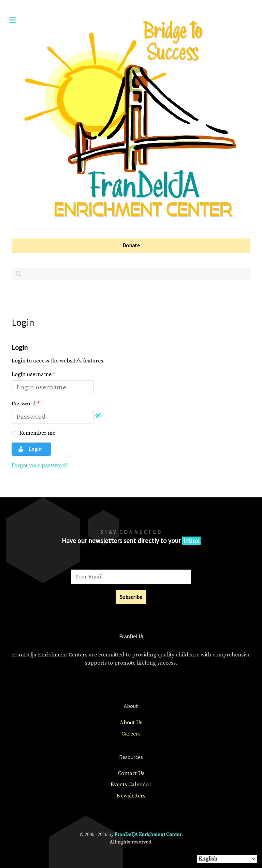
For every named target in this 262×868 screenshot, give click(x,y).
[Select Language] (227, 859)
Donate (131, 245)
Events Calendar (131, 785)
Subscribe (131, 597)
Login (30, 449)
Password (25, 404)
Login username (33, 374)
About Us (131, 723)
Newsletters (131, 796)
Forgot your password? (40, 465)
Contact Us (131, 773)
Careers (131, 734)
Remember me (33, 433)
